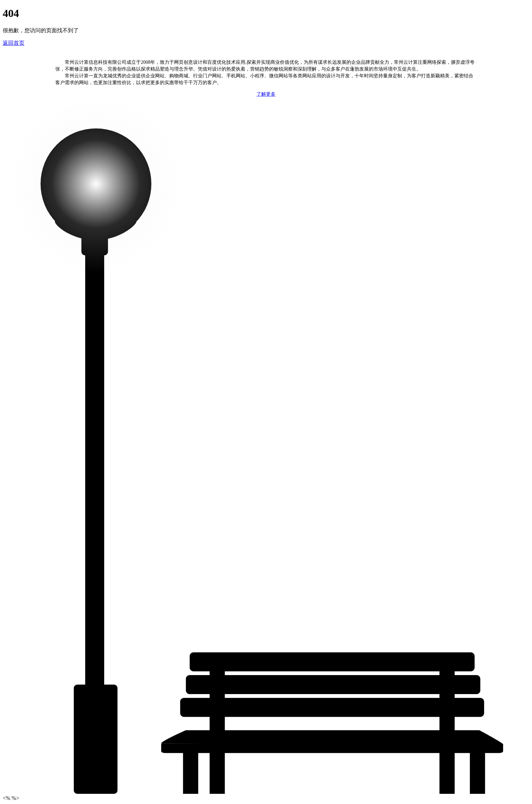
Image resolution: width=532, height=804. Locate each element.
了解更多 (266, 94)
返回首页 (14, 43)
